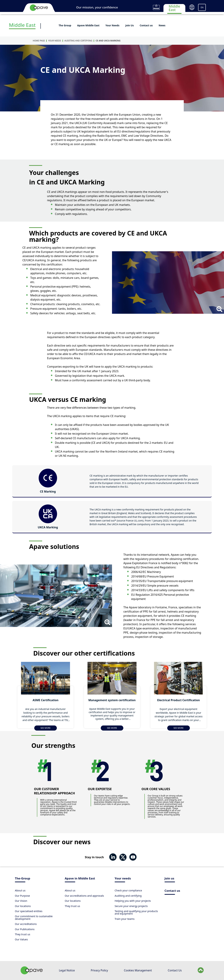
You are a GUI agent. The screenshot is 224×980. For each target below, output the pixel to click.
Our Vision (21, 901)
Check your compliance (128, 890)
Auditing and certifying (78, 41)
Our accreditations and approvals (84, 896)
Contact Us (175, 970)
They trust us (22, 934)
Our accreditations (26, 924)
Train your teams (125, 919)
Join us (169, 879)
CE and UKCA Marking (108, 41)
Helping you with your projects (133, 901)
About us (20, 890)
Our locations (23, 906)
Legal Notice (67, 970)
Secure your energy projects (131, 906)
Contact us (146, 25)
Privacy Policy (99, 970)
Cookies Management (138, 970)
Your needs (123, 879)
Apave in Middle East (80, 879)
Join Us (129, 25)
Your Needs (112, 25)
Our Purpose (22, 896)
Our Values (21, 939)
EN (202, 7)
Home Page (39, 41)
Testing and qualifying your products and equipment (136, 912)
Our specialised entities (29, 911)
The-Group (22, 879)
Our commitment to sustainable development (34, 917)
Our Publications (25, 929)
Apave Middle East (88, 25)
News (162, 25)
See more (45, 728)
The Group (65, 25)
